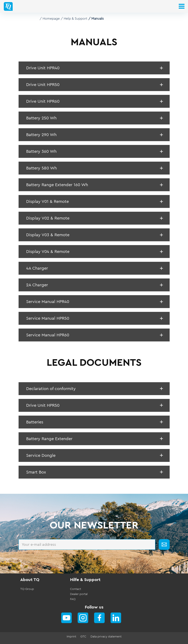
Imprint (71, 637)
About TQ (30, 580)
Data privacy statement (106, 637)
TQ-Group (27, 589)
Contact (76, 589)
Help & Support (76, 19)
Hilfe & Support (85, 580)
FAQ (73, 599)
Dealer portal (79, 594)
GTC (83, 637)
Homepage (51, 19)
